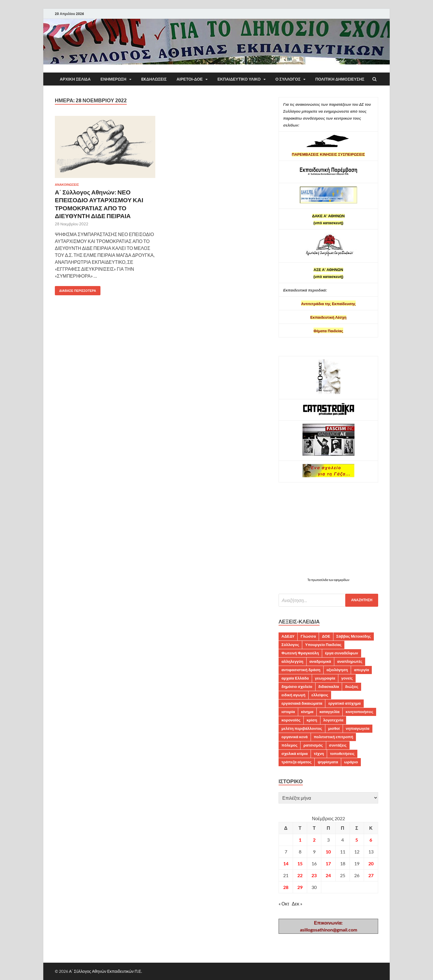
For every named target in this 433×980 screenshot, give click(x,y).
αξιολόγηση (337, 670)
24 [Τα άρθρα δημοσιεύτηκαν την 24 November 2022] (328, 875)
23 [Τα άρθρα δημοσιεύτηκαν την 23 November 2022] (314, 875)
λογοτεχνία (333, 720)
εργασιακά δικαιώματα (302, 703)
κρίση (312, 720)
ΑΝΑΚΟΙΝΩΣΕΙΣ (67, 185)
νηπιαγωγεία (358, 728)
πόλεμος (289, 745)
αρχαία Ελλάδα (295, 678)
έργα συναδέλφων (342, 653)
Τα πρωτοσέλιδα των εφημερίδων (328, 580)
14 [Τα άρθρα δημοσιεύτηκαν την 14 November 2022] (286, 863)
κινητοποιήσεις (359, 712)
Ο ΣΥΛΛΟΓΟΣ (288, 79)
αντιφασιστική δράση (301, 670)
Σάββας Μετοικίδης (354, 636)
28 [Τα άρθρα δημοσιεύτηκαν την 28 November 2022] (286, 887)
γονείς (347, 678)
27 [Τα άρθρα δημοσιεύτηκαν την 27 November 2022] (371, 875)
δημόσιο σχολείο (297, 686)
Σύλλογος (290, 645)
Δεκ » (297, 904)
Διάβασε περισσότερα (75, 289)
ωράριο (351, 762)
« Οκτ (284, 904)
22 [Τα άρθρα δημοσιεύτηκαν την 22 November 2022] (300, 875)
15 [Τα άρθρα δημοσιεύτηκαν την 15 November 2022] (300, 863)
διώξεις (352, 686)
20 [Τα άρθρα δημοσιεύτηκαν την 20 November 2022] (371, 863)
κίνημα (307, 712)
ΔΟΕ (326, 636)
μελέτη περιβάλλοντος (302, 728)
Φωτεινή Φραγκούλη (300, 653)
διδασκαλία (329, 686)
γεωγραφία (325, 678)
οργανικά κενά (295, 737)
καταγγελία (330, 712)
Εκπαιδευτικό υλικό (239, 79)
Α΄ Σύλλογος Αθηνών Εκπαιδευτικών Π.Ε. (106, 971)
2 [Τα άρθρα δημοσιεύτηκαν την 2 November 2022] (314, 840)
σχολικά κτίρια (295, 753)
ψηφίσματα (328, 762)
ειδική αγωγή (293, 695)
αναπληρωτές (350, 661)
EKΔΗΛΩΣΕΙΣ (154, 79)
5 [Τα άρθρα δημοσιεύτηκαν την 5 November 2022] (357, 840)
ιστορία (288, 712)
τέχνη (319, 753)
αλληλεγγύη (292, 661)
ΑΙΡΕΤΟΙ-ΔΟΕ (190, 79)
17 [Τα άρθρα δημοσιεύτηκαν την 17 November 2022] (328, 863)
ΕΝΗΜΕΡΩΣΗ (113, 79)
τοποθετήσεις (342, 753)
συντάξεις (338, 745)
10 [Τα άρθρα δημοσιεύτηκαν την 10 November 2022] (328, 852)
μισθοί (334, 728)
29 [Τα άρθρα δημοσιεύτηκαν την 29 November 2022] (300, 887)
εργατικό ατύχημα (344, 703)
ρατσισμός (313, 745)
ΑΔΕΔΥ (288, 636)
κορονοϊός (291, 720)
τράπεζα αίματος (296, 762)
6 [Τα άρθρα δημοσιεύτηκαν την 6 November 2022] (371, 840)
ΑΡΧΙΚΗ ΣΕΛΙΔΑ (75, 79)
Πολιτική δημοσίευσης (340, 79)
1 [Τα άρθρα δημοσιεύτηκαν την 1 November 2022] (300, 840)
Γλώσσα (308, 636)
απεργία (361, 670)
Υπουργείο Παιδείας (323, 645)
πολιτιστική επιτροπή (334, 737)
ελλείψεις (320, 695)
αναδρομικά (320, 661)
